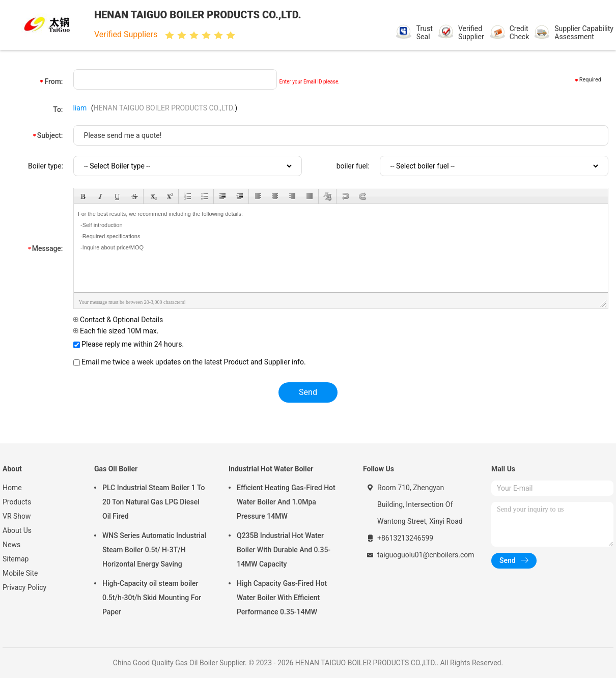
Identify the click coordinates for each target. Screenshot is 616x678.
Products (17, 502)
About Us (17, 530)
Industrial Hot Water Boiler (271, 469)
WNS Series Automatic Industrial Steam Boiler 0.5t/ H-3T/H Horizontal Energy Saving (154, 550)
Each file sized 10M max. (116, 331)
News (11, 545)
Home (12, 488)
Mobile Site (20, 573)
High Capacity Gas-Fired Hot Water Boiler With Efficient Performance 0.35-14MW (282, 598)
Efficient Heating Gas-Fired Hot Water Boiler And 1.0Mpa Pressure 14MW (286, 502)
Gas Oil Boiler (116, 469)
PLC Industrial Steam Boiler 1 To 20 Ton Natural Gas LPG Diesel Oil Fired (153, 502)
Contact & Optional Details (118, 320)
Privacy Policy (24, 587)
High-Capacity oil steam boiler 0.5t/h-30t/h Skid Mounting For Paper (152, 598)
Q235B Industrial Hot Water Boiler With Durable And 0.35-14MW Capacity (284, 550)
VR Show (17, 516)
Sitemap (16, 559)
